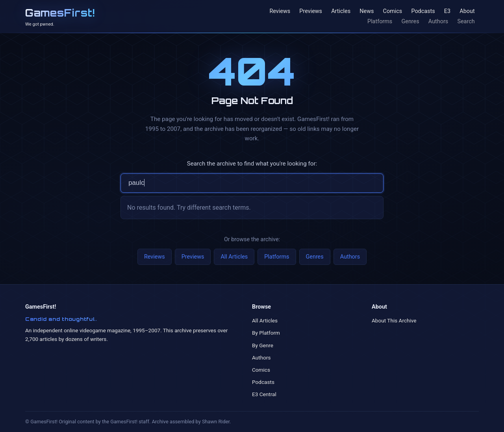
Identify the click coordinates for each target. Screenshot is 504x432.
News (367, 12)
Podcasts (423, 12)
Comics (393, 12)
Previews (311, 12)
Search (466, 21)
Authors (438, 21)
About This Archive (394, 320)
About (467, 12)
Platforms (380, 21)
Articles (341, 12)
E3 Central (264, 394)
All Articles (234, 257)
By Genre (263, 345)
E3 (447, 12)
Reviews (280, 12)
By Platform (266, 333)
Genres (410, 21)
